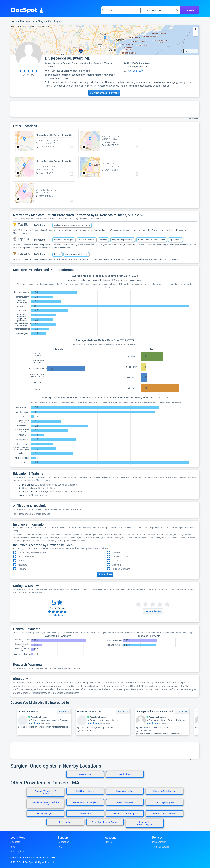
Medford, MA (125, 774)
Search (190, 10)
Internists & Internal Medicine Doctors (45, 804)
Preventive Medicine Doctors (105, 822)
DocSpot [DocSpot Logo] (27, 10)
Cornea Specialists (125, 791)
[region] (105, 40)
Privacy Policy (159, 842)
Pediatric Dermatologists (165, 813)
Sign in (108, 842)
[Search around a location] (160, 10)
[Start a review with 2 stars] (142, 604)
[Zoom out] (195, 34)
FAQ (60, 847)
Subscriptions (17, 851)
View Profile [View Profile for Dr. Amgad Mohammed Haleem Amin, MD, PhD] (182, 712)
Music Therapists (125, 802)
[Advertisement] (105, 109)
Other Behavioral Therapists (125, 813)
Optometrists (85, 813)
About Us (15, 842)
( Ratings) (29, 75)
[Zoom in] (195, 29)
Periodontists (65, 822)
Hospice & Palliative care (165, 791)
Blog (13, 847)
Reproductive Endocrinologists (145, 823)
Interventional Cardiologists (85, 802)
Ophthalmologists (45, 813)
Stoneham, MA (85, 774)
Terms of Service (161, 847)
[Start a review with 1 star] (138, 604)
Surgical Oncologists (50, 21)
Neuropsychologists (165, 802)
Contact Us (63, 842)
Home (14, 21)
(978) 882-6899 (135, 71)
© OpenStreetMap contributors (36, 27)
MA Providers (28, 21)
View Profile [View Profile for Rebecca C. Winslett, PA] (123, 712)
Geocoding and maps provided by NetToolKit (33, 858)
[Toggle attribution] (18, 147)
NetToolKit (16, 27)
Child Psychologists (85, 791)
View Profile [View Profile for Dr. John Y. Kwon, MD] (64, 712)
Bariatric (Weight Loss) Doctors (45, 792)
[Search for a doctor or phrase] (121, 10)
